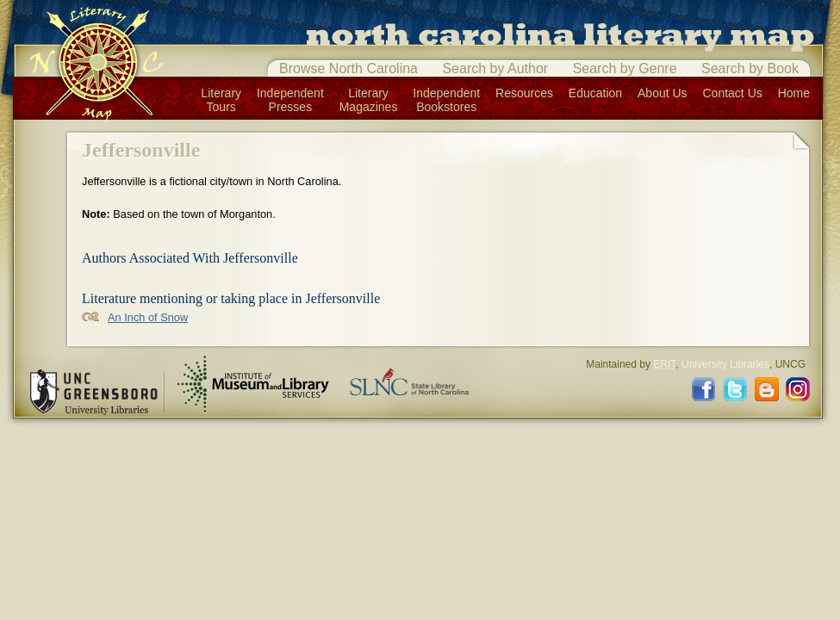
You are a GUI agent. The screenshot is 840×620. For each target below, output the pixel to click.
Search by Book (750, 68)
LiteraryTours (221, 100)
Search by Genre (625, 68)
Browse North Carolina (348, 68)
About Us (663, 93)
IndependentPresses (290, 100)
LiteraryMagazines (369, 100)
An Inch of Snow (148, 317)
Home (794, 93)
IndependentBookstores (446, 100)
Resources (524, 93)
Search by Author (495, 68)
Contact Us (733, 93)
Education (595, 93)
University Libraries (725, 364)
